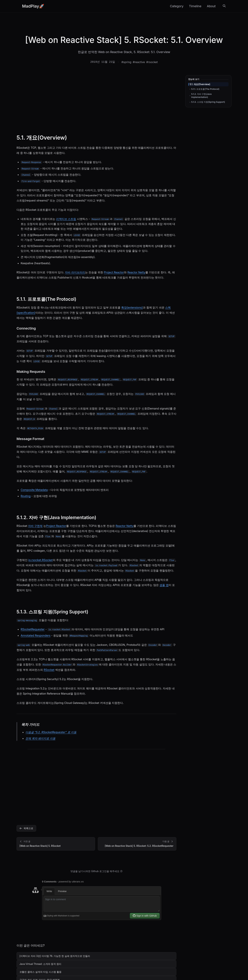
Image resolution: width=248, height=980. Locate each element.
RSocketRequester (33, 629)
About (211, 6)
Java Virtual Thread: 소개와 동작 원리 (40, 964)
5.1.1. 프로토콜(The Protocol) (205, 89)
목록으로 (26, 828)
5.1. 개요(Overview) (200, 84)
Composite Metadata (34, 490)
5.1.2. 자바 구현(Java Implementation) (201, 96)
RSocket (49, 670)
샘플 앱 (164, 585)
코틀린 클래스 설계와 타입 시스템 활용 (40, 972)
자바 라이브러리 (75, 272)
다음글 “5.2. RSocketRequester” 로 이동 (51, 732)
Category (177, 6)
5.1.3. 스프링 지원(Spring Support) (208, 102)
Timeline (195, 6)
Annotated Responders (36, 635)
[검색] (224, 6)
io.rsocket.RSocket (41, 560)
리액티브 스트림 (66, 219)
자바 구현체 (35, 526)
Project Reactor (114, 272)
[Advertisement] (96, 101)
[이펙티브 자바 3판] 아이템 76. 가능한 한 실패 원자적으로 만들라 (55, 956)
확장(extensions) (132, 307)
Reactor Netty (136, 272)
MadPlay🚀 (33, 6)
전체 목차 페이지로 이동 (40, 738)
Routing (26, 496)
